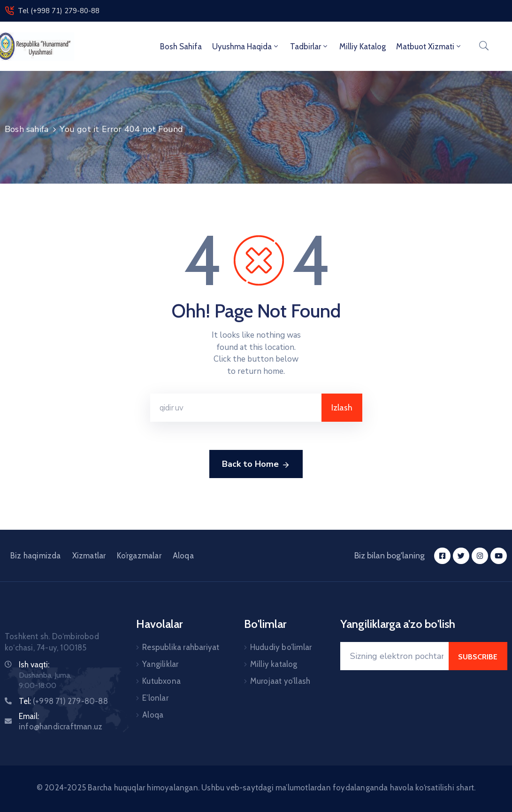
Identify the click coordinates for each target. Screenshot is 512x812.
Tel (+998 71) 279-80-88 (59, 11)
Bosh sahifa (181, 46)
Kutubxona (161, 681)
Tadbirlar (309, 46)
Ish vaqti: (34, 665)
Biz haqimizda (36, 556)
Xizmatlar (89, 556)
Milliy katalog (274, 664)
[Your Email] (394, 656)
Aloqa (183, 556)
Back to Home (256, 464)
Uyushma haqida (246, 46)
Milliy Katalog (363, 46)
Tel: (63, 701)
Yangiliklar (160, 664)
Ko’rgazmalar (139, 556)
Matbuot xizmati (429, 46)
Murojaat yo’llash (280, 681)
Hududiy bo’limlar (281, 647)
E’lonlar (155, 698)
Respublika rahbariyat (181, 647)
